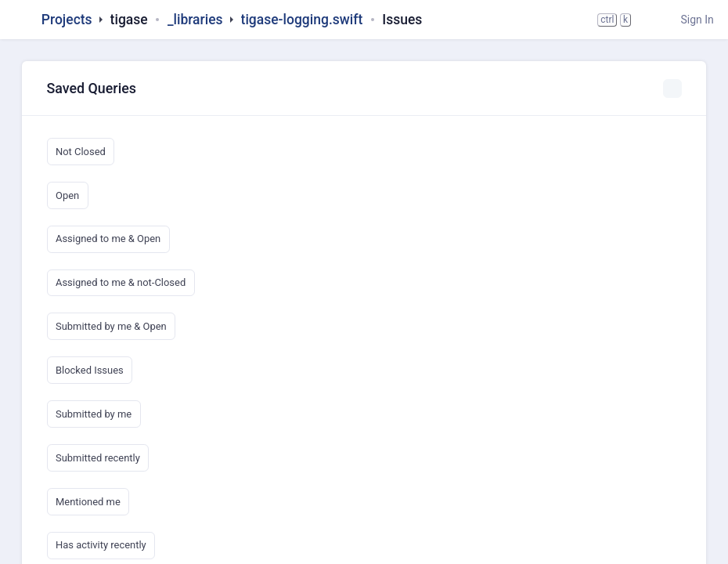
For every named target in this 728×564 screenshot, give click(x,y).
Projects (67, 20)
